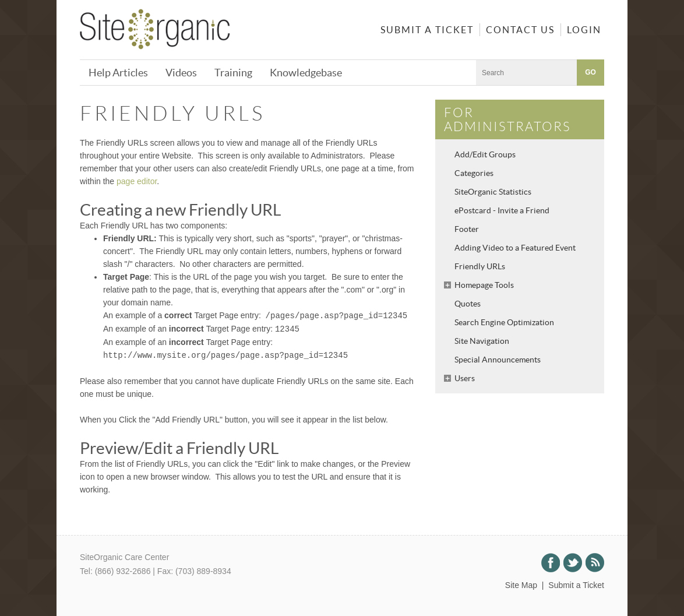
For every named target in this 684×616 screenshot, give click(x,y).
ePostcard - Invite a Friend (502, 210)
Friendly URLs (480, 266)
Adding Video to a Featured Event (515, 248)
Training (233, 73)
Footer (467, 229)
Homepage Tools (484, 285)
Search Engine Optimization (504, 322)
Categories (474, 173)
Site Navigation (482, 341)
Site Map (521, 585)
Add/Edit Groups (485, 154)
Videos (181, 73)
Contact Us (520, 30)
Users (465, 378)
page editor (137, 181)
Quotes (468, 304)
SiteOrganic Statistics (493, 192)
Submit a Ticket (427, 30)
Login (584, 30)
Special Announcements (498, 360)
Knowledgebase (306, 73)
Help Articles (118, 73)
